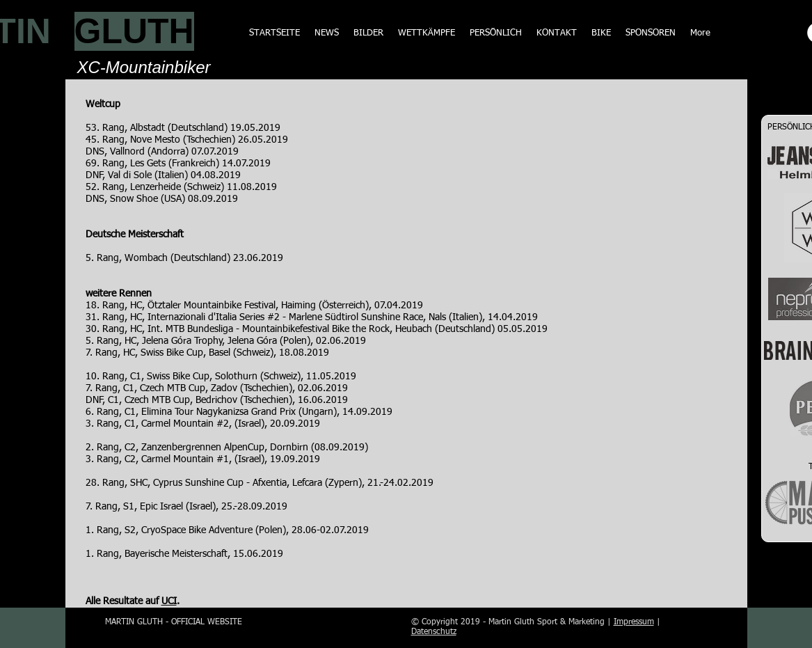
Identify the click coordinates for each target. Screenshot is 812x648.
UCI (169, 601)
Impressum (634, 622)
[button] (426, 33)
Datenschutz (434, 632)
